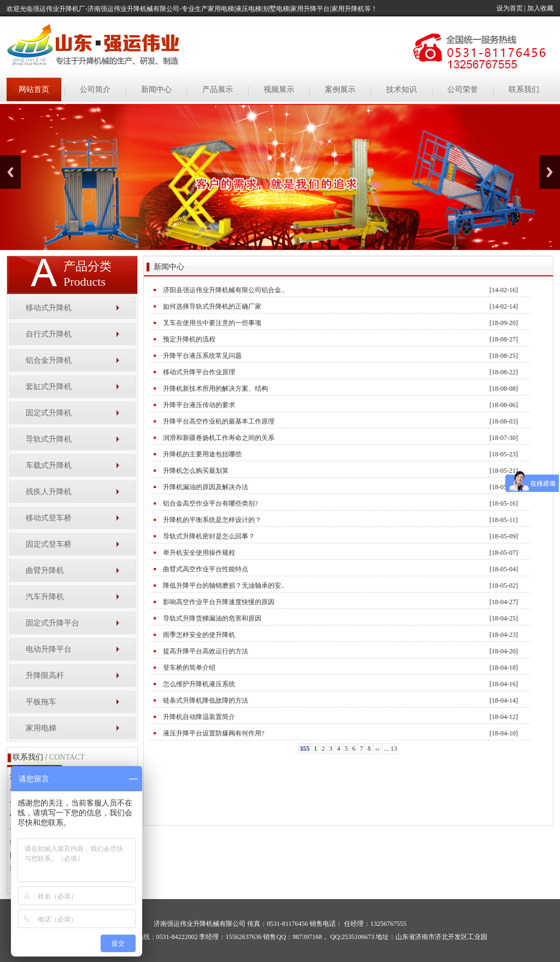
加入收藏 (540, 8)
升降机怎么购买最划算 (196, 471)
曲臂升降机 (45, 570)
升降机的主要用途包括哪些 (202, 454)
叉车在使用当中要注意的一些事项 (212, 323)
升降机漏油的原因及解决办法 (206, 487)
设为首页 (510, 8)
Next (550, 172)
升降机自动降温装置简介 (199, 717)
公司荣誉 (463, 89)
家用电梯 (41, 728)
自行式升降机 (49, 334)
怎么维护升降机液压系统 (199, 684)
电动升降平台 (49, 649)
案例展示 (340, 89)
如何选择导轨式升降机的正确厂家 (212, 306)
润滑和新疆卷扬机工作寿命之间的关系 (219, 438)
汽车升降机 (45, 597)
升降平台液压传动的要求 (199, 405)
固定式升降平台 (52, 623)
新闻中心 (156, 89)
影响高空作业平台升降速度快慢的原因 (219, 602)
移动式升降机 (49, 308)
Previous (10, 172)
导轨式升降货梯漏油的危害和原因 (212, 618)
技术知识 (401, 89)
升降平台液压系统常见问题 (202, 356)
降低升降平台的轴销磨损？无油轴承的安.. (224, 586)
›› (377, 749)
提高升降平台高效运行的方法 (206, 651)
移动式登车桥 (49, 518)
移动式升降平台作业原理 (199, 372)
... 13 (390, 749)
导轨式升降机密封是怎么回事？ (209, 536)
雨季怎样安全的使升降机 (199, 635)
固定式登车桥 (49, 544)
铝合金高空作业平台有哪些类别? (210, 503)
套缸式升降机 (49, 387)
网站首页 (34, 89)
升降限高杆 (45, 676)
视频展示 (279, 89)
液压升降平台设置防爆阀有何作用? (214, 733)
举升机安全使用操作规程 (199, 553)
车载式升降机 (49, 465)
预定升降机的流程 (189, 339)
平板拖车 (41, 702)
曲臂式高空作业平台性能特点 (206, 569)
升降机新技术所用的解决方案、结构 (215, 389)
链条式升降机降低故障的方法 (206, 700)
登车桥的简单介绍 (189, 668)
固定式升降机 (49, 413)
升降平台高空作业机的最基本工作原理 (219, 421)
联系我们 (524, 89)
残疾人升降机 (49, 492)
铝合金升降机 (49, 360)
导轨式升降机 (49, 439)
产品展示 (218, 89)
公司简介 (95, 89)
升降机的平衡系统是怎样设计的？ (212, 520)
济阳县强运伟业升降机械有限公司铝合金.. (224, 290)
